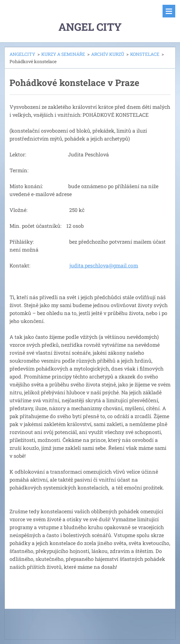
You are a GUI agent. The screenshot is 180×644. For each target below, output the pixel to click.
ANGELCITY (22, 54)
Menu (169, 11)
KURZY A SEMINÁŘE (63, 54)
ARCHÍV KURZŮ (108, 54)
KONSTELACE (145, 54)
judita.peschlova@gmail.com (104, 265)
